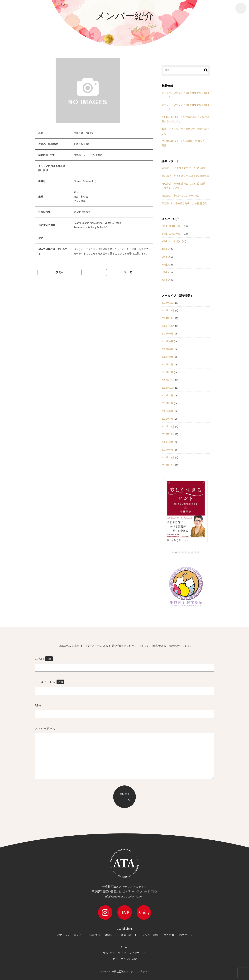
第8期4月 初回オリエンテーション (181, 196)
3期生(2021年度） (171, 241)
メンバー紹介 (150, 935)
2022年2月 (167, 403)
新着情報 (95, 935)
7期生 (165, 272)
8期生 (165, 280)
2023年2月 (167, 365)
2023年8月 (167, 341)
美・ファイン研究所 (125, 959)
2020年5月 (167, 450)
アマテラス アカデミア (70, 935)
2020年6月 (167, 442)
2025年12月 (168, 303)
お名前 (44, 659)
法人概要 (169, 935)
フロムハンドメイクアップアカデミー (125, 953)
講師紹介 (110, 935)
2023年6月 (167, 349)
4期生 (165, 249)
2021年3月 (167, 419)
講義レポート (129, 935)
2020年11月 (168, 434)
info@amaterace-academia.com (124, 896)
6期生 (165, 265)
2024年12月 (168, 310)
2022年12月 (168, 380)
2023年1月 (167, 372)
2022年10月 (168, 388)
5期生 (165, 257)
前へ (60, 272)
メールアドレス (50, 682)
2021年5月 (167, 411)
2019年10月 (168, 465)
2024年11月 (168, 318)
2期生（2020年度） (172, 234)
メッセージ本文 (45, 728)
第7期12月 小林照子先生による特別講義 (184, 203)
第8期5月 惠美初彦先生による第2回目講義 (185, 176)
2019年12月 (168, 457)
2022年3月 (167, 395)
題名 (38, 705)
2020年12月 (168, 426)
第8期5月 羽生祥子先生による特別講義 (183, 168)
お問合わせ (186, 935)
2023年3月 (167, 357)
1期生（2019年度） (172, 226)
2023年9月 (167, 334)
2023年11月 (168, 326)
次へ (128, 272)
